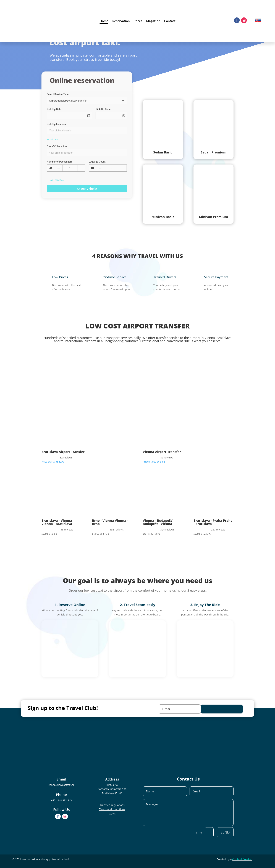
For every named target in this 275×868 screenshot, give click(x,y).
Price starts (53, 462)
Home (104, 21)
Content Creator (242, 859)
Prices (138, 21)
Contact (170, 21)
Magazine (153, 21)
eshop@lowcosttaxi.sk (61, 785)
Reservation (121, 21)
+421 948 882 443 (61, 800)
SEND (225, 832)
